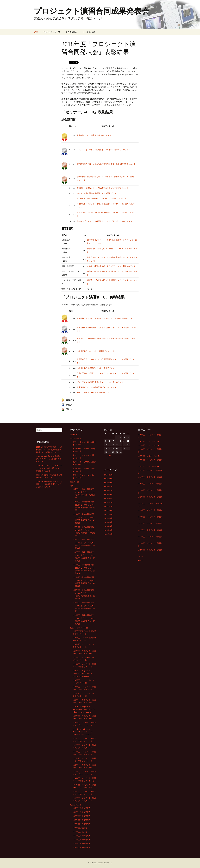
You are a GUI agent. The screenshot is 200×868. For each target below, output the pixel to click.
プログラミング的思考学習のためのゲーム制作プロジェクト (101, 382)
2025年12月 (108, 475)
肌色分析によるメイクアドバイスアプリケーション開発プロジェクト (104, 318)
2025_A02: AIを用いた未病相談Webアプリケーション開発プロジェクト (49, 459)
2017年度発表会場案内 (82, 816)
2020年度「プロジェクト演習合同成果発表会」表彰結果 (85, 558)
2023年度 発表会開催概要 (83, 590)
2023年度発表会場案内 (82, 840)
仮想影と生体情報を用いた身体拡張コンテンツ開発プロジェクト (103, 188)
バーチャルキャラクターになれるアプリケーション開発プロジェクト (104, 150)
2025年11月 (108, 479)
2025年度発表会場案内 (82, 847)
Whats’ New (74, 435)
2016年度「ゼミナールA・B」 (149, 441)
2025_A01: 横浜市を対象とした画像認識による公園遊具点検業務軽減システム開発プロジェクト (49, 450)
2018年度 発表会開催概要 (83, 527)
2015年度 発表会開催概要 (83, 489)
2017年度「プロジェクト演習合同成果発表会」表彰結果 (85, 520)
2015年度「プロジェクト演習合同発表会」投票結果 (85, 495)
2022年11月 (108, 495)
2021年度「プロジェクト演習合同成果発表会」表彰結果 (85, 571)
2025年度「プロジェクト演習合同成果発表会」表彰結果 (85, 621)
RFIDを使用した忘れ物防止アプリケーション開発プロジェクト (102, 198)
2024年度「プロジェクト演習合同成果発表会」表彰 (85, 608)
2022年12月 (108, 491)
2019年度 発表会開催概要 (83, 539)
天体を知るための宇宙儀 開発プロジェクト (94, 135)
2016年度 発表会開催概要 (83, 502)
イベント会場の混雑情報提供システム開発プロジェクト (99, 193)
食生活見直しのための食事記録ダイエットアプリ (96, 387)
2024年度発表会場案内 (82, 844)
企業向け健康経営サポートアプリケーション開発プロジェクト (112, 266)
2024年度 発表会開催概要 (83, 602)
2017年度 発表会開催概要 (83, 514)
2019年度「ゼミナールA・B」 (149, 466)
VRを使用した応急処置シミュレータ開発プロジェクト (98, 368)
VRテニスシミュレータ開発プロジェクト (93, 393)
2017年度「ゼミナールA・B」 (149, 445)
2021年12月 (108, 502)
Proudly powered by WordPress (100, 863)
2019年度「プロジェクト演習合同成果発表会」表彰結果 (85, 545)
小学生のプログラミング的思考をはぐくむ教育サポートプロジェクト (104, 221)
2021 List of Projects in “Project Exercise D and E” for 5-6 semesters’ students (84, 732)
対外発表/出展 (89, 32)
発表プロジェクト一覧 (79, 628)
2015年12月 (108, 534)
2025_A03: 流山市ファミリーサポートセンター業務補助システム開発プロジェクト (49, 468)
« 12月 (109, 456)
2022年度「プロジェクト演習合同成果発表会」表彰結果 (85, 583)
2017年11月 (108, 526)
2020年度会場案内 (80, 828)
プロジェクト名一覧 (52, 32)
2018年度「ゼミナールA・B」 (149, 456)
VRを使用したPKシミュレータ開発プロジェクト (96, 351)
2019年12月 (108, 514)
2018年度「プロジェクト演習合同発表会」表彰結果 (85, 533)
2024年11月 (108, 483)
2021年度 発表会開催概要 (83, 565)
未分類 (140, 560)
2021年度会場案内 (80, 832)
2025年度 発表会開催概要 (83, 615)
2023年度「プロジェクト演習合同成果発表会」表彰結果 (85, 596)
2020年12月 (108, 506)
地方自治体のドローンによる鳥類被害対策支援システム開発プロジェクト (106, 164)
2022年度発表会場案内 (82, 836)
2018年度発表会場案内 (82, 820)
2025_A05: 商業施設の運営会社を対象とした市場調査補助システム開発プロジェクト (49, 484)
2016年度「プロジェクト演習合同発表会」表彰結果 (85, 508)
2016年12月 (108, 530)
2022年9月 (108, 499)
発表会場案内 (71, 32)
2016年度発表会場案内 (82, 812)
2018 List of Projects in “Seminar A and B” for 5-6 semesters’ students (82, 673)
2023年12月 (108, 487)
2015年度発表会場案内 (82, 808)
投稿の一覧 (74, 482)
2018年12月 (108, 518)
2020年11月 (108, 510)
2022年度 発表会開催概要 (83, 577)
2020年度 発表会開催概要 (83, 552)
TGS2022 (141, 556)
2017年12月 (108, 522)
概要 (36, 32)
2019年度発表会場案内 (82, 824)
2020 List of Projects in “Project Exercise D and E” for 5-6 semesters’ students (84, 709)
